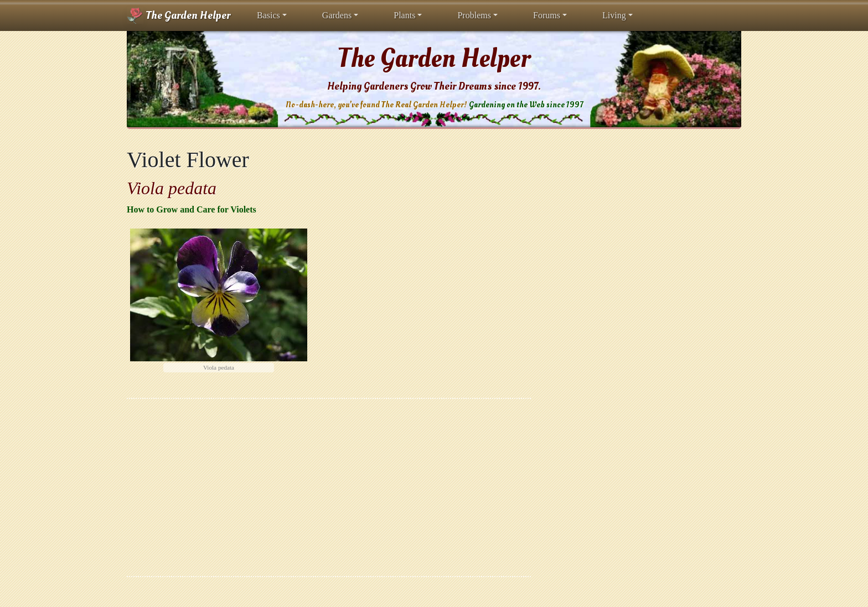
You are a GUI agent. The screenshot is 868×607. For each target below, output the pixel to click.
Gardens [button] (337, 15)
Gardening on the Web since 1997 (526, 105)
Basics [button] (268, 15)
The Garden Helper (179, 15)
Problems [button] (474, 15)
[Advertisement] (329, 487)
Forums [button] (547, 15)
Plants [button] (404, 15)
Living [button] (614, 15)
